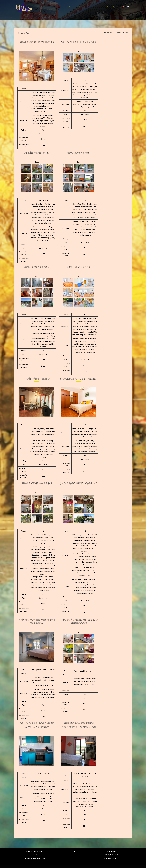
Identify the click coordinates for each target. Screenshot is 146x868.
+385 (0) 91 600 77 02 (111, 855)
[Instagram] (74, 852)
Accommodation (91, 7)
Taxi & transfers (111, 851)
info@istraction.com (38, 859)
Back (79, 52)
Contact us (117, 7)
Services (102, 7)
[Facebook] (70, 852)
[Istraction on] (77, 852)
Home (71, 7)
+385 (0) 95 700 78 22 (111, 859)
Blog (109, 7)
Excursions (80, 7)
